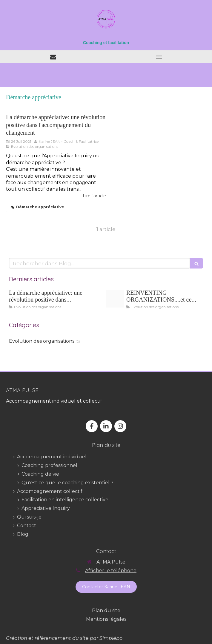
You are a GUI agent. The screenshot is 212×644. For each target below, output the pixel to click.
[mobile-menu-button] (159, 57)
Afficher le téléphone (111, 571)
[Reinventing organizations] (115, 299)
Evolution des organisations (42, 341)
